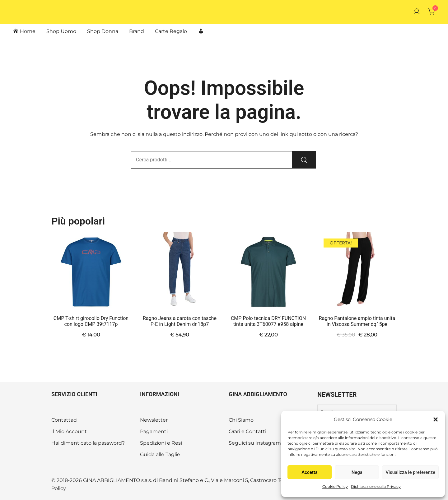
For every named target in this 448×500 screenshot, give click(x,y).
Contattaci (64, 420)
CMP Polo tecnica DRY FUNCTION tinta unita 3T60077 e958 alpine (268, 321)
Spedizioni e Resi (161, 443)
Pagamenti (154, 431)
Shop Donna (103, 31)
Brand (137, 31)
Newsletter (154, 420)
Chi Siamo (241, 420)
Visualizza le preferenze (410, 472)
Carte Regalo (171, 31)
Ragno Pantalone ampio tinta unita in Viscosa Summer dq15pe (357, 321)
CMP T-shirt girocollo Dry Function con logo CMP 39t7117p (91, 321)
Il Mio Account (69, 431)
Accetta (310, 472)
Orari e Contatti (247, 431)
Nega (357, 472)
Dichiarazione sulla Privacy (376, 486)
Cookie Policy (335, 486)
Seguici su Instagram (255, 443)
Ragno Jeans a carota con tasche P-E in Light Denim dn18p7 (180, 321)
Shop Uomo (61, 31)
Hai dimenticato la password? (88, 443)
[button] (436, 419)
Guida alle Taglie (160, 454)
